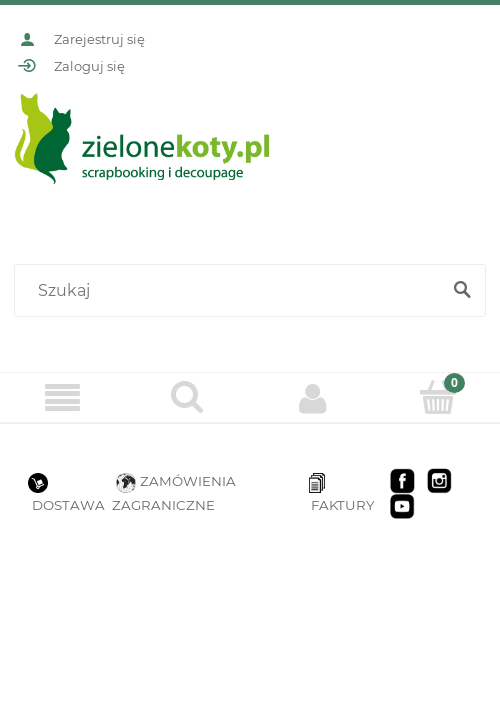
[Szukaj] (462, 291)
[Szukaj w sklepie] (231, 291)
